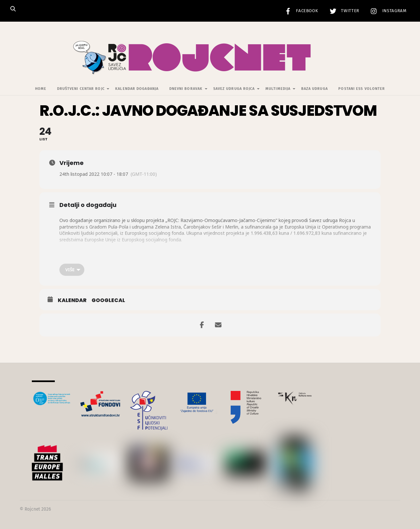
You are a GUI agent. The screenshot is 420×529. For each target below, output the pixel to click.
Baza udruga (315, 89)
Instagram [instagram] (387, 11)
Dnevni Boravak (186, 89)
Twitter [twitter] (343, 11)
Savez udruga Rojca (234, 89)
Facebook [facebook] (300, 11)
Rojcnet (32, 509)
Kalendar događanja (137, 89)
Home (41, 89)
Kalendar (72, 300)
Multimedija (278, 89)
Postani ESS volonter (362, 89)
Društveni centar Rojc (81, 89)
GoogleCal (108, 300)
